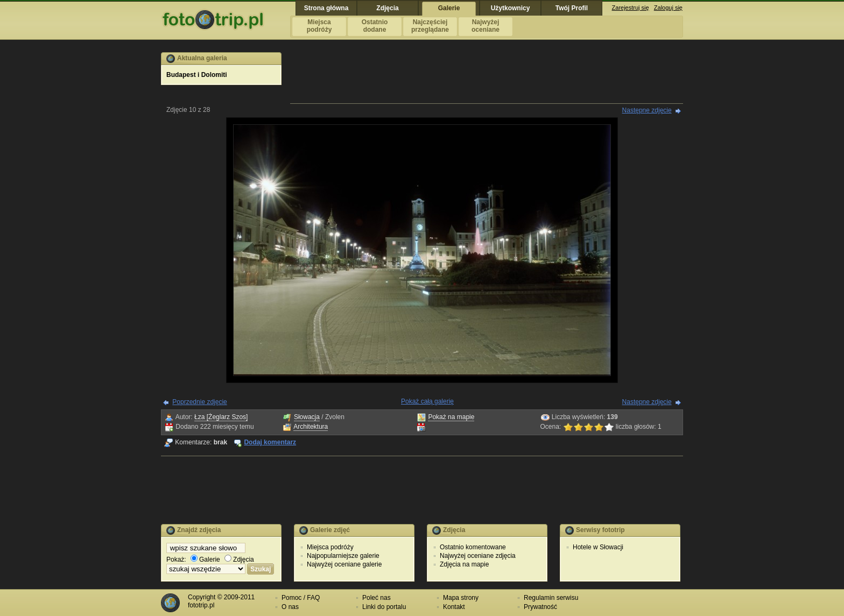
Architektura (311, 427)
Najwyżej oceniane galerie (344, 564)
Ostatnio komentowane (473, 547)
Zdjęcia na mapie (464, 564)
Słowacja (307, 417)
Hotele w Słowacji (598, 547)
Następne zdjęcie (647, 110)
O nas (290, 607)
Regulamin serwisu (551, 598)
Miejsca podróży (330, 547)
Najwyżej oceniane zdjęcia (478, 556)
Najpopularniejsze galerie (343, 556)
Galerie (205, 560)
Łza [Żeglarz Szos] (221, 417)
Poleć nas (377, 598)
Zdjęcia (239, 560)
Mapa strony (461, 598)
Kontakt (454, 607)
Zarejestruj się (631, 8)
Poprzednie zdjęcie (199, 402)
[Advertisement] (487, 76)
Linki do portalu (384, 607)
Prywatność (540, 607)
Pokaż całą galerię (427, 401)
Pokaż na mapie (451, 417)
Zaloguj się (668, 8)
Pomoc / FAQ (301, 598)
